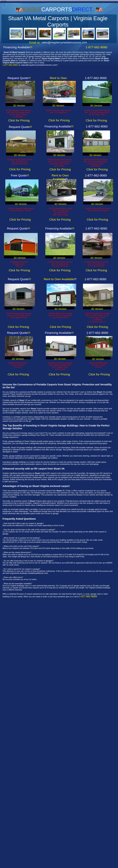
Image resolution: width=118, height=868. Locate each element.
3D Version (19, 106)
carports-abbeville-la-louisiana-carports (22, 5)
